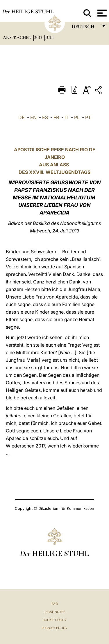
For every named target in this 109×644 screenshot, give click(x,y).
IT (67, 117)
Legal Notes (54, 612)
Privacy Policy (54, 628)
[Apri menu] (101, 13)
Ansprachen (18, 37)
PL (77, 117)
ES (45, 117)
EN (33, 117)
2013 (39, 37)
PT (88, 117)
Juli (50, 37)
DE (22, 117)
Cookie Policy (54, 620)
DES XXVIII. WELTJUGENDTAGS (54, 172)
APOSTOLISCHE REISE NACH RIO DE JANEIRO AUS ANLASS (55, 157)
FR (56, 117)
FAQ (55, 604)
